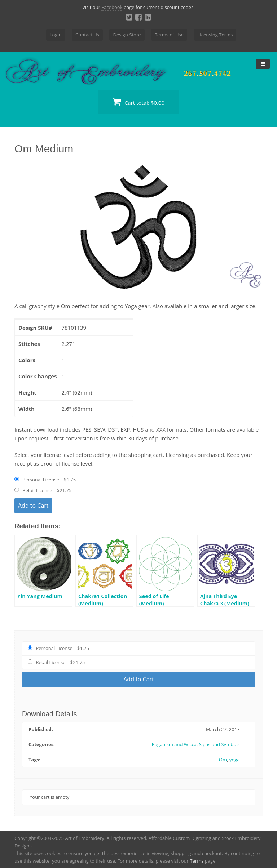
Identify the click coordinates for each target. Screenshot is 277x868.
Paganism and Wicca (174, 744)
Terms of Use (169, 35)
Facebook (112, 7)
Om (223, 760)
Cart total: (138, 102)
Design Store (127, 35)
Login (56, 35)
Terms (197, 861)
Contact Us (87, 35)
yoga (235, 760)
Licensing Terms (215, 35)
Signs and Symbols (219, 744)
